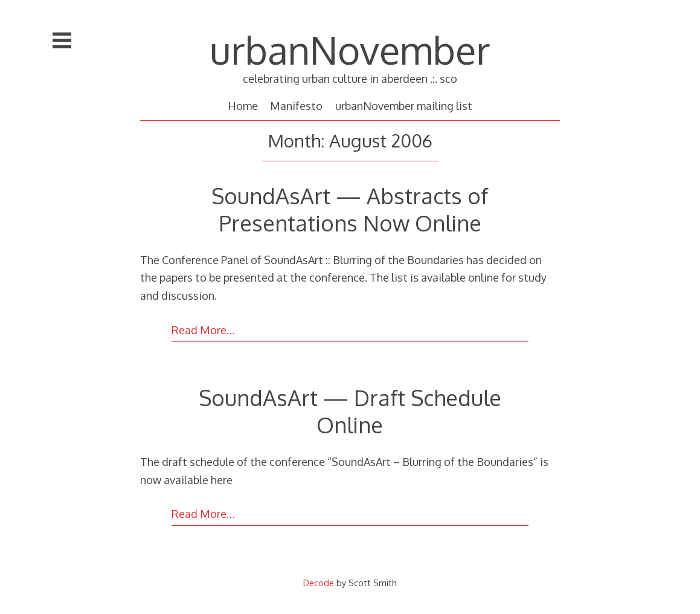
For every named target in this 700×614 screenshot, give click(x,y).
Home (243, 106)
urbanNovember (350, 50)
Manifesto (296, 106)
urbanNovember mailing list (404, 106)
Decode (319, 583)
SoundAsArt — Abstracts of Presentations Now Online (350, 209)
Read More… (203, 330)
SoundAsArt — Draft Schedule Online (350, 411)
